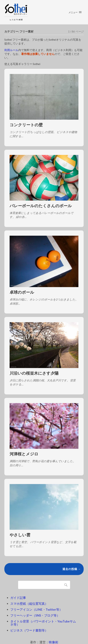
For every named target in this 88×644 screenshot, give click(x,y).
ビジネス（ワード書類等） (29, 630)
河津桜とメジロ (24, 454)
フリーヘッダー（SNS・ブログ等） (35, 615)
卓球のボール (22, 292)
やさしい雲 (20, 535)
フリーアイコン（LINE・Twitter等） (36, 609)
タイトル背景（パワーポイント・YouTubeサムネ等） (43, 623)
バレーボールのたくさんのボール (41, 206)
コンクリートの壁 (26, 125)
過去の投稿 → (72, 569)
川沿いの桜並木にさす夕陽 (34, 373)
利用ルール (11, 50)
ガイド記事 (18, 598)
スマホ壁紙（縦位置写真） (29, 604)
